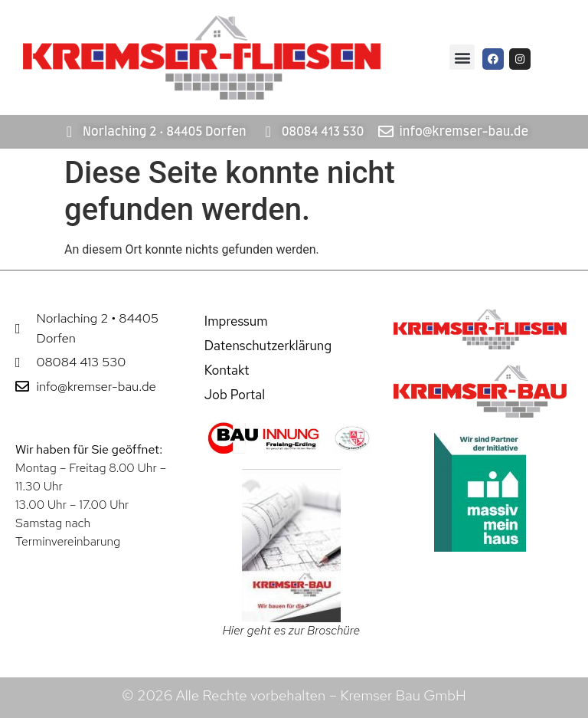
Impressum (236, 321)
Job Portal (235, 395)
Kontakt (227, 370)
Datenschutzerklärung (268, 346)
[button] (462, 57)
